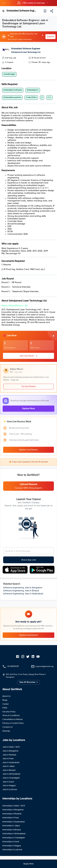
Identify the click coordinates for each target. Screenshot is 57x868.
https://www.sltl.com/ (12, 306)
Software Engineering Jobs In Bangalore (23, 588)
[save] (45, 11)
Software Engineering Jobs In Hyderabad (23, 594)
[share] (52, 11)
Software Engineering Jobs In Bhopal (21, 591)
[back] (4, 11)
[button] (29, 3)
